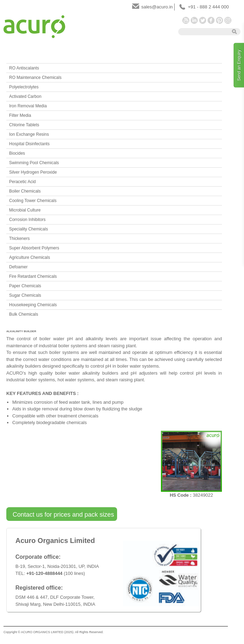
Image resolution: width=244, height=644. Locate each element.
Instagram (228, 20)
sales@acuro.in (157, 7)
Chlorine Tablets (24, 125)
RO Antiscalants (24, 68)
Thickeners (19, 239)
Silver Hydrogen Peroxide (33, 172)
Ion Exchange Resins (29, 134)
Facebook (211, 20)
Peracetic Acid (22, 182)
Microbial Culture (25, 210)
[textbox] (211, 31)
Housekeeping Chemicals (33, 305)
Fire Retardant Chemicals (33, 276)
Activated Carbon (25, 96)
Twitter (203, 20)
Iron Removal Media (28, 106)
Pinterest (219, 20)
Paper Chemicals (25, 286)
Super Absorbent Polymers (34, 248)
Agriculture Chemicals (30, 257)
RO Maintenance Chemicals (35, 78)
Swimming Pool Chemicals (34, 163)
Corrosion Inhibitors (27, 220)
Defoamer (18, 267)
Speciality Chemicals (29, 229)
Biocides (17, 153)
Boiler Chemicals (25, 191)
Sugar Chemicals (25, 295)
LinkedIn (194, 20)
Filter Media (20, 115)
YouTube (186, 20)
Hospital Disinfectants (29, 144)
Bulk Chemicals (24, 314)
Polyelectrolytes (24, 87)
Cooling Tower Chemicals (33, 201)
